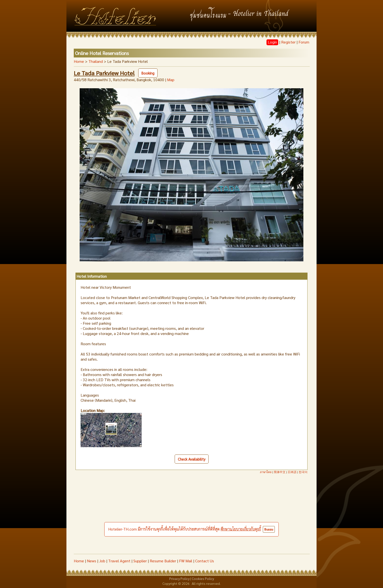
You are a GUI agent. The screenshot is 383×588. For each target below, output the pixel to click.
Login (272, 42)
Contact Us (205, 561)
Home (79, 61)
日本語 (292, 472)
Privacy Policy (179, 578)
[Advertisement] (191, 517)
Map (171, 80)
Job (102, 561)
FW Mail (186, 561)
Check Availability (192, 459)
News (92, 561)
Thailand (96, 61)
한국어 (303, 472)
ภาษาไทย (266, 472)
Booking (148, 73)
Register (288, 42)
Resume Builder (163, 561)
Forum (304, 42)
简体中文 (280, 472)
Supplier (140, 561)
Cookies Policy (203, 578)
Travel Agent (119, 561)
